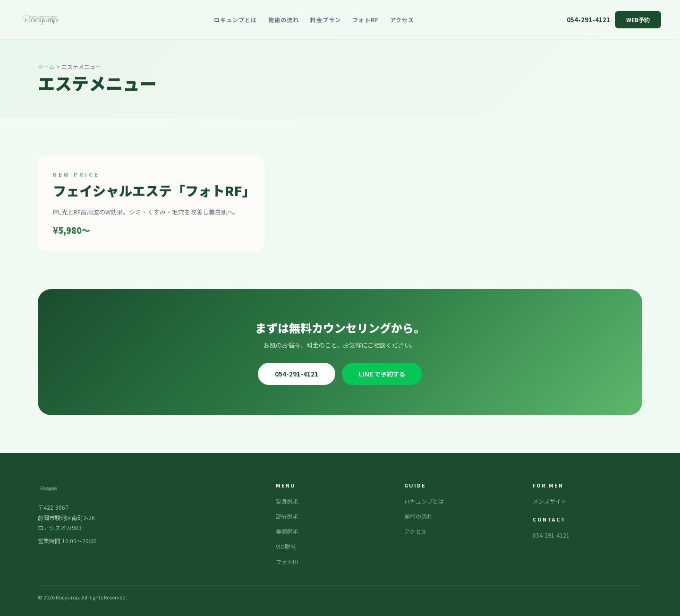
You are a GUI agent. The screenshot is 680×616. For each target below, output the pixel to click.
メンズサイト (550, 501)
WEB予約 (638, 20)
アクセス (402, 20)
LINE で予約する (382, 374)
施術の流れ (284, 20)
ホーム (46, 66)
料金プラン (326, 20)
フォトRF (365, 20)
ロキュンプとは (235, 20)
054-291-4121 (588, 20)
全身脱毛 (287, 501)
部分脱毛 (287, 516)
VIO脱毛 (286, 546)
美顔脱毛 (287, 531)
